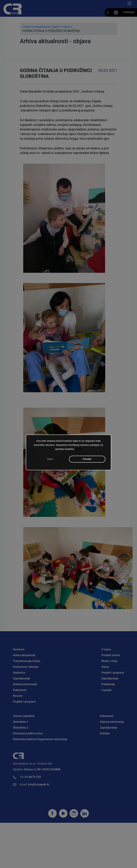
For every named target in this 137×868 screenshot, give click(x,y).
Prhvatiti (87, 464)
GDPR (79, 454)
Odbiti (50, 464)
